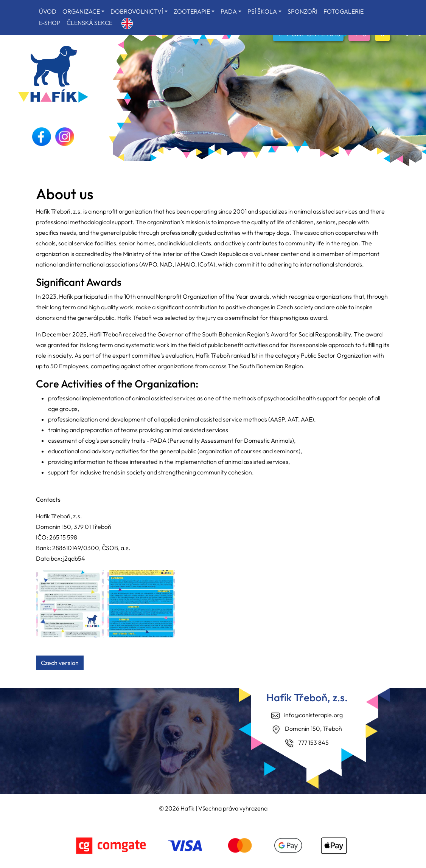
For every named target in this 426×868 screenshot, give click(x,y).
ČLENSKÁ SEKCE (89, 23)
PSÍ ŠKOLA (262, 11)
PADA (229, 11)
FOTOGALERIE (344, 11)
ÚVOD (48, 11)
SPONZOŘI (302, 11)
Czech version (60, 663)
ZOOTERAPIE (192, 11)
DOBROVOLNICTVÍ (137, 11)
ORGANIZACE (81, 11)
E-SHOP (50, 23)
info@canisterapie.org (313, 715)
